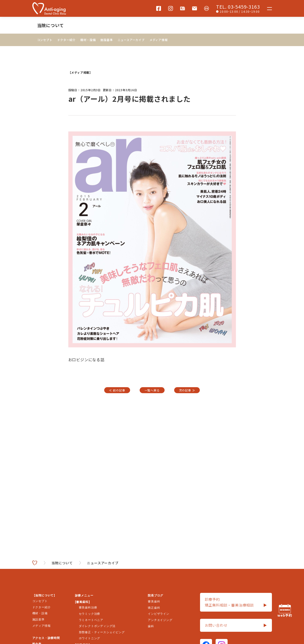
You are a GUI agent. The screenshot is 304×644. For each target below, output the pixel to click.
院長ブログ (155, 596)
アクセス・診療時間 (46, 638)
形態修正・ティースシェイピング (102, 632)
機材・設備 (88, 40)
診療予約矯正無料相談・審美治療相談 (236, 602)
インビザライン (159, 614)
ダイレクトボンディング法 (97, 626)
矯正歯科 (154, 608)
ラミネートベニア (91, 620)
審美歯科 (154, 602)
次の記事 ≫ (187, 390)
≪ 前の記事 (117, 390)
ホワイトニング (90, 638)
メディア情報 (159, 40)
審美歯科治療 (88, 608)
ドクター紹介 (66, 40)
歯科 (151, 626)
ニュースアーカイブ (131, 40)
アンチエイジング (160, 620)
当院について (51, 25)
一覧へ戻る (152, 390)
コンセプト (45, 40)
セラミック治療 (90, 614)
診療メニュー (84, 596)
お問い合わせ (236, 625)
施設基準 (106, 40)
